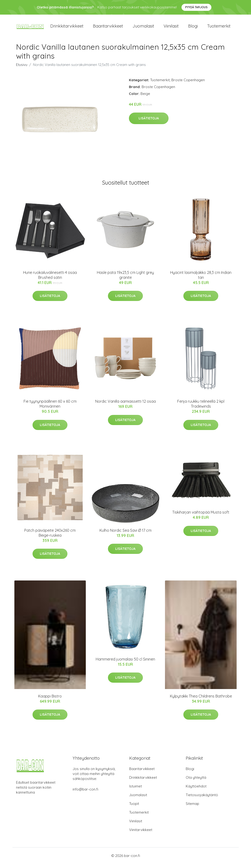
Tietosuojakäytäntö (202, 799)
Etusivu (22, 69)
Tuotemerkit (219, 28)
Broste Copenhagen (188, 84)
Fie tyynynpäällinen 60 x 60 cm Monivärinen (50, 408)
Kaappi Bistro (50, 700)
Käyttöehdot (196, 790)
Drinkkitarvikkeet (67, 28)
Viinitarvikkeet (141, 834)
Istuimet (136, 790)
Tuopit (134, 808)
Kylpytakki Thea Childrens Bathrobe (201, 700)
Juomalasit (143, 28)
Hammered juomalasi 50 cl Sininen (125, 663)
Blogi (193, 28)
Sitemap (192, 808)
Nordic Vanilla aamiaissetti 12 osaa (125, 406)
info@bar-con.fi (85, 793)
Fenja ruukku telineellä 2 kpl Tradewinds (201, 408)
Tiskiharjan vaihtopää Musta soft (201, 516)
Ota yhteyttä (196, 782)
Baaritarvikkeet (108, 28)
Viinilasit (171, 28)
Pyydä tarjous (196, 7)
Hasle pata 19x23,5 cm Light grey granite (125, 279)
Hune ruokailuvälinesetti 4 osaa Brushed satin (50, 279)
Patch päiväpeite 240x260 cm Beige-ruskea (50, 537)
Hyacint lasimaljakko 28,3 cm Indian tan (201, 279)
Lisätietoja (149, 122)
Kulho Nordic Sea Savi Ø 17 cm (125, 534)
